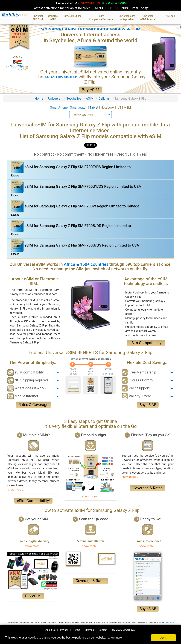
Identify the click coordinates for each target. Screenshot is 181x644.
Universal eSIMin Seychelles (127, 18)
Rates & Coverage (33, 405)
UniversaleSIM (53, 18)
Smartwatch (79, 107)
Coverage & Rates (148, 488)
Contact (103, 630)
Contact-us (170, 622)
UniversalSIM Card (38, 18)
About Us (50, 630)
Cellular (104, 98)
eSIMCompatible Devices (101, 18)
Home (39, 98)
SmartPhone (59, 107)
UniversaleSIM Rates (148, 18)
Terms (76, 630)
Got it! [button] (164, 638)
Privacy (64, 630)
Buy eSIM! (148, 405)
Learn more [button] (115, 638)
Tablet (94, 107)
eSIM (90, 98)
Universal (55, 98)
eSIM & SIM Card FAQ (124, 630)
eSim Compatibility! (146, 343)
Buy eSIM (90, 90)
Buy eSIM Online (74, 16)
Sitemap (89, 630)
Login (171, 16)
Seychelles (74, 98)
